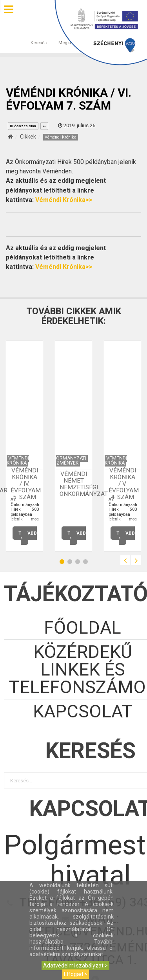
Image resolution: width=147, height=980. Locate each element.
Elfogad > (76, 974)
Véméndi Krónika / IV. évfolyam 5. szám (26, 484)
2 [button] (70, 561)
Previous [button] (125, 560)
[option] (24, 446)
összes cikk (23, 126)
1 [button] (62, 561)
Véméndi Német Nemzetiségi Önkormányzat (84, 484)
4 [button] (85, 561)
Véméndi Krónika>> (64, 200)
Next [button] (136, 560)
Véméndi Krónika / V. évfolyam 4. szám (124, 484)
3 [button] (78, 561)
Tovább (28, 536)
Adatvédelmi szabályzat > (75, 966)
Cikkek (28, 137)
